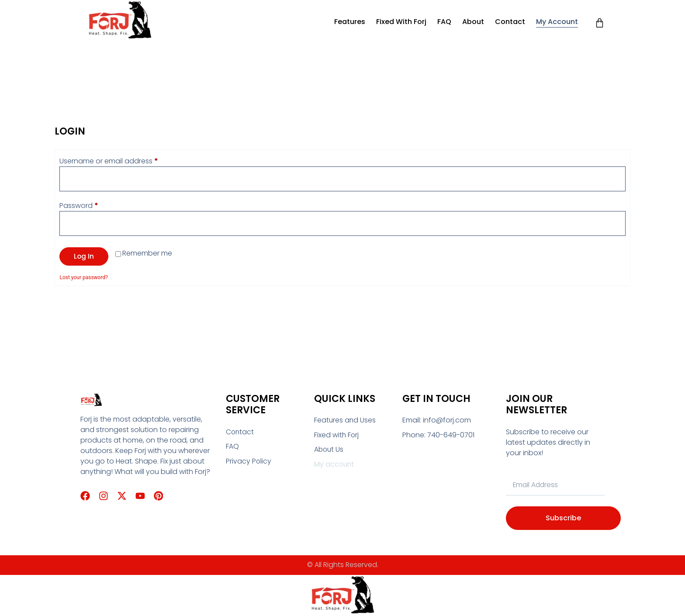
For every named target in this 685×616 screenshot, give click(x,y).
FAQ (444, 22)
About (473, 22)
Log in (84, 257)
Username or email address (124, 161)
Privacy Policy (249, 462)
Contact (510, 22)
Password (94, 206)
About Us (329, 451)
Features (350, 22)
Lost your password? (83, 278)
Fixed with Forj (401, 22)
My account (557, 22)
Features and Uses (345, 421)
